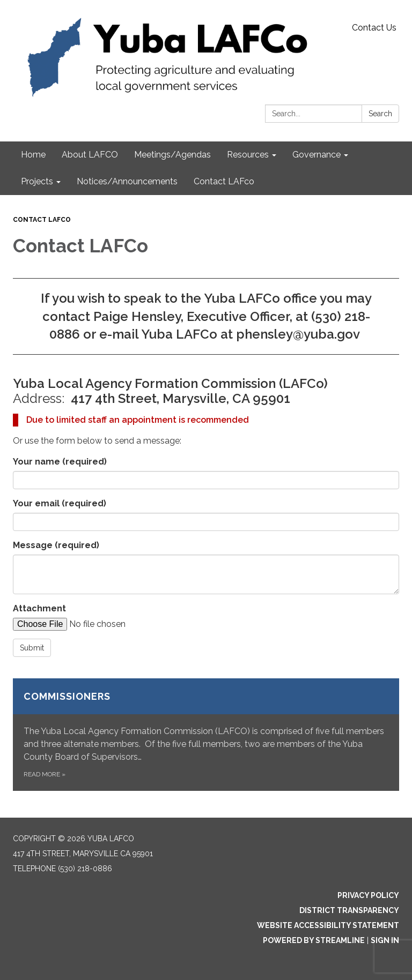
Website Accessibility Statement (328, 925)
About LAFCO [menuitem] (90, 155)
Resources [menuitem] (248, 155)
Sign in (385, 940)
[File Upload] (104, 624)
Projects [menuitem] (37, 181)
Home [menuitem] (33, 155)
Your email (60, 503)
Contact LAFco (42, 220)
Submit (32, 648)
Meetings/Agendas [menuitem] (172, 155)
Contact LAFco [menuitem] (224, 181)
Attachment (39, 608)
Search (380, 114)
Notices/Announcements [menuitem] (127, 181)
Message (56, 545)
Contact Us (374, 28)
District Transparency (349, 910)
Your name (60, 462)
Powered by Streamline (314, 940)
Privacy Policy (368, 895)
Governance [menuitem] (317, 155)
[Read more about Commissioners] (206, 735)
